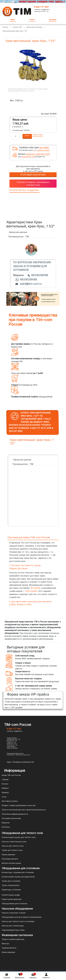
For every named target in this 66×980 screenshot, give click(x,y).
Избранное (20, 976)
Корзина (33, 976)
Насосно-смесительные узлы (14, 842)
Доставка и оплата (10, 801)
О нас (4, 797)
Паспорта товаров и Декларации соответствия (33, 184)
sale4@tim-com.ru (29, 284)
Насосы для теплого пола (13, 846)
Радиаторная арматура (12, 899)
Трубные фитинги (9, 948)
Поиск (32, 20)
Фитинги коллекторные (11, 863)
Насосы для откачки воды (13, 926)
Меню (13, 20)
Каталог (5, 784)
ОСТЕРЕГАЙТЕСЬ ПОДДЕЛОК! (24, 190)
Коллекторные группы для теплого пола (19, 837)
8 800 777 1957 (41, 7)
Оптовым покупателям (11, 818)
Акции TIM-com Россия (11, 775)
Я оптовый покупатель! (33, 175)
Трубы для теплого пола (12, 850)
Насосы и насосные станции (14, 913)
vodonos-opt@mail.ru (42, 10)
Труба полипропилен (11, 885)
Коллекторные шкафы (11, 895)
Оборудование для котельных (15, 903)
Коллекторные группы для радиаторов (18, 877)
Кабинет (46, 976)
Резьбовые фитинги (10, 859)
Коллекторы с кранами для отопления (18, 872)
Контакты (6, 827)
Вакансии (6, 823)
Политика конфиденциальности (15, 814)
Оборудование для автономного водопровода (22, 917)
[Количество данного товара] (15, 136)
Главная (7, 976)
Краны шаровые (8, 854)
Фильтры (5, 944)
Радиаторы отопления (11, 890)
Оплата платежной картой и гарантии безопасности (24, 810)
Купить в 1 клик (37, 135)
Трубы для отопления (11, 881)
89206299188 (38, 275)
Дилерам (53, 20)
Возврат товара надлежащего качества (19, 805)
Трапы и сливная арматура (13, 939)
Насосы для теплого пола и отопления (18, 921)
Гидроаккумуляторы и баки (13, 930)
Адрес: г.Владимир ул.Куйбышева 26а (20, 762)
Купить (27, 136)
